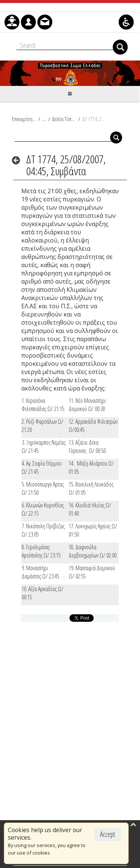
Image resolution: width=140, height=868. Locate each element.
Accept (108, 834)
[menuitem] (12, 22)
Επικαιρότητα (24, 119)
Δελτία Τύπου (64, 119)
